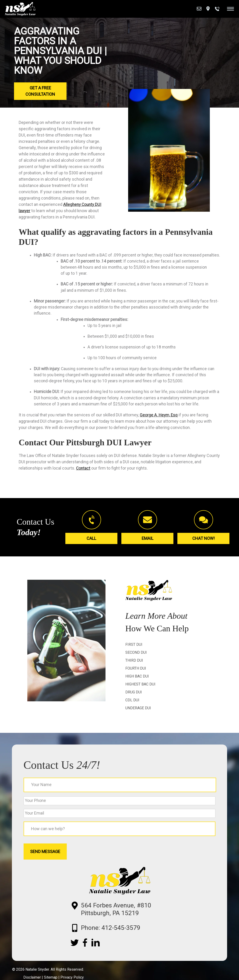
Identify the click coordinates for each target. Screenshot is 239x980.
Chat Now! (204, 547)
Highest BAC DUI (140, 694)
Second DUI (136, 662)
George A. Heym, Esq (159, 425)
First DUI (134, 654)
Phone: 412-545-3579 (117, 944)
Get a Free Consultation (40, 91)
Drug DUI (134, 702)
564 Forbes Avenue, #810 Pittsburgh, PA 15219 (123, 924)
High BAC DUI (137, 686)
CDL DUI (132, 710)
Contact (83, 478)
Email (148, 547)
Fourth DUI (136, 678)
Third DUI (134, 670)
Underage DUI (138, 718)
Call (91, 547)
